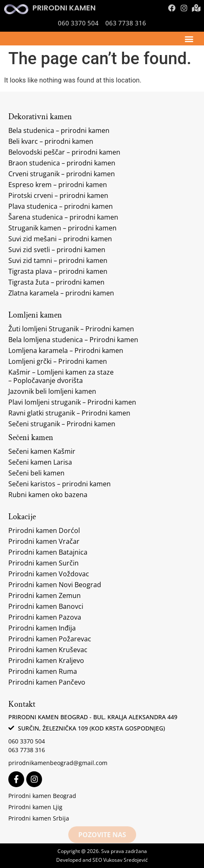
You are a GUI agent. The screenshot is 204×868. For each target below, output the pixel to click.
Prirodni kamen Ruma (43, 671)
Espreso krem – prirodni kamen (58, 185)
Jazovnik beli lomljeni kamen (52, 391)
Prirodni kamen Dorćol (44, 530)
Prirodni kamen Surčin (44, 563)
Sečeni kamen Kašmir (42, 451)
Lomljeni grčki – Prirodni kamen (58, 361)
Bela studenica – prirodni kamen (59, 130)
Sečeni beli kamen (36, 473)
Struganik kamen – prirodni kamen (62, 228)
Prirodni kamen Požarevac (50, 639)
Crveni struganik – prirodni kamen (62, 174)
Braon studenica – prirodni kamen (62, 163)
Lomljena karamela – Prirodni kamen (66, 350)
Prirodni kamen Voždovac (49, 574)
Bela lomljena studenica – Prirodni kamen (73, 340)
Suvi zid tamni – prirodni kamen (58, 260)
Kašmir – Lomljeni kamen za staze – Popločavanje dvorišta (61, 376)
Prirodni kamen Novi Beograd (55, 585)
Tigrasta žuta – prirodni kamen (56, 282)
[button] (189, 39)
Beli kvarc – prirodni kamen (51, 141)
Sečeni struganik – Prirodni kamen (62, 424)
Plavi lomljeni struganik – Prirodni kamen (72, 402)
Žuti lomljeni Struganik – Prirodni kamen (71, 329)
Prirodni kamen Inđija (42, 628)
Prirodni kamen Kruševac (48, 650)
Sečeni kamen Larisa (40, 462)
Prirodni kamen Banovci (46, 606)
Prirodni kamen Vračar (44, 541)
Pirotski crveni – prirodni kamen (58, 195)
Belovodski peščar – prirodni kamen (64, 152)
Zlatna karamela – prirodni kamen (61, 293)
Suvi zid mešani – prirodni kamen (60, 239)
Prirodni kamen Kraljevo (46, 660)
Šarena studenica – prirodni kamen (63, 217)
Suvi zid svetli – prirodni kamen (57, 250)
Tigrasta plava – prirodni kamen (58, 271)
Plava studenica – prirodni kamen (61, 206)
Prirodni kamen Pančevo (47, 682)
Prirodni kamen (64, 8)
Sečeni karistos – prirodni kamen (60, 484)
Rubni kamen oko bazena (48, 495)
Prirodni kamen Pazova (45, 617)
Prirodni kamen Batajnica (48, 552)
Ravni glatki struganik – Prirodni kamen (69, 413)
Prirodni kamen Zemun (45, 595)
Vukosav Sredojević (126, 860)
